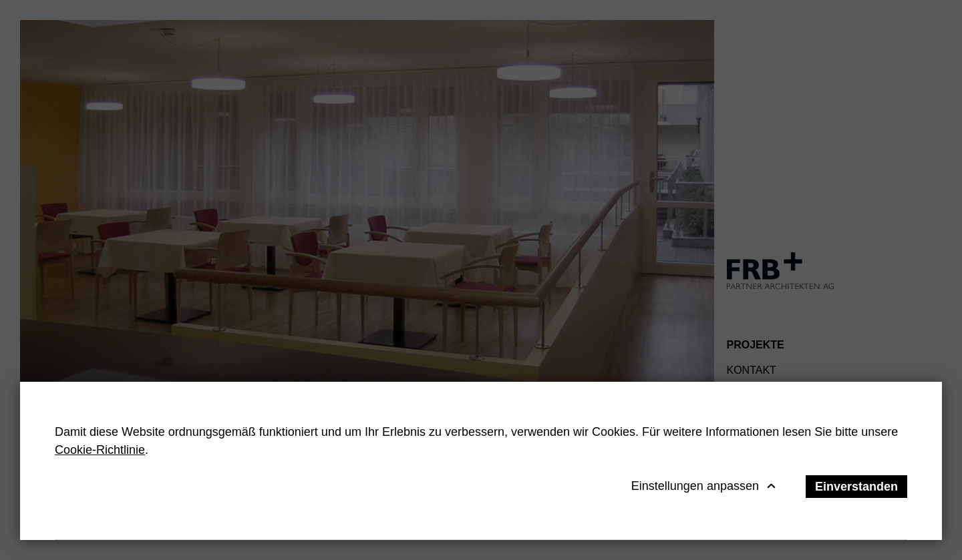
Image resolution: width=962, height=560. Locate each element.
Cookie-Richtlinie (100, 450)
